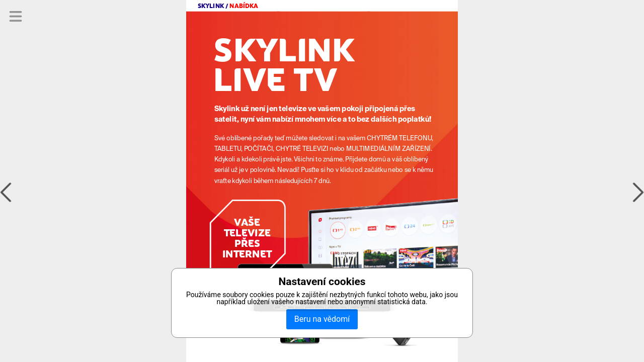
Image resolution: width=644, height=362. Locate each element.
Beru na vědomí (322, 319)
